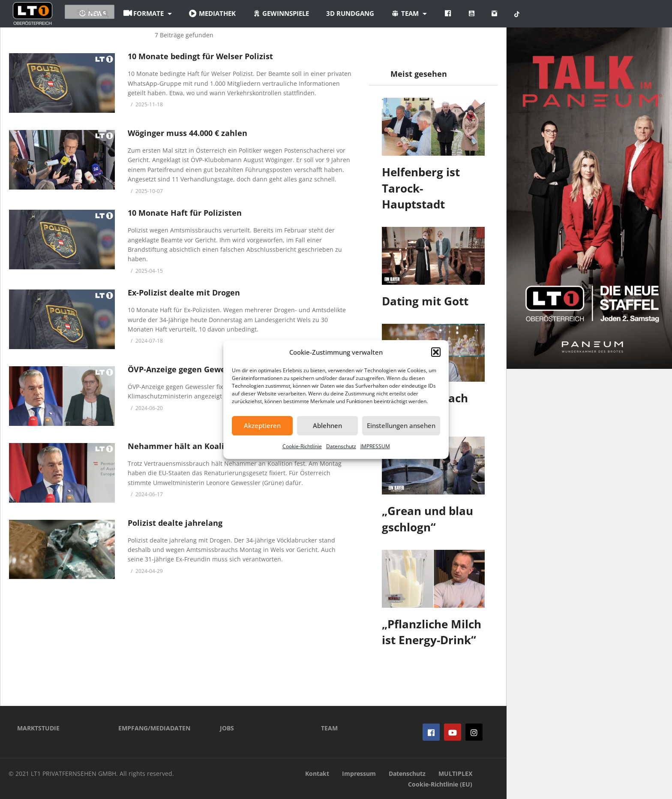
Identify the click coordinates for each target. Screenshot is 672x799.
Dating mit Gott (425, 301)
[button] (436, 352)
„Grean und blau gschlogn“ (427, 519)
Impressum (359, 773)
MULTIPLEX (455, 773)
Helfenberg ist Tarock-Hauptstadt (421, 188)
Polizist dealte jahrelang (175, 523)
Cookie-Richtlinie (302, 446)
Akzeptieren (262, 425)
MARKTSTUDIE (38, 728)
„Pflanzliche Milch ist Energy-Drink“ (432, 632)
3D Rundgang (402, 13)
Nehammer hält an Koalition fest (192, 446)
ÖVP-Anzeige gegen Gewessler (186, 369)
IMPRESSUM (375, 446)
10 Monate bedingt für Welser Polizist (200, 56)
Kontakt (317, 773)
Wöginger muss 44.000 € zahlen (187, 133)
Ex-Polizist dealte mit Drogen (184, 292)
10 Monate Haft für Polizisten (185, 213)
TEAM (329, 728)
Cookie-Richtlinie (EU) (440, 784)
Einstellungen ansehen (401, 425)
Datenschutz (341, 446)
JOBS (227, 728)
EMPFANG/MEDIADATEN (154, 728)
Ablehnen (327, 425)
